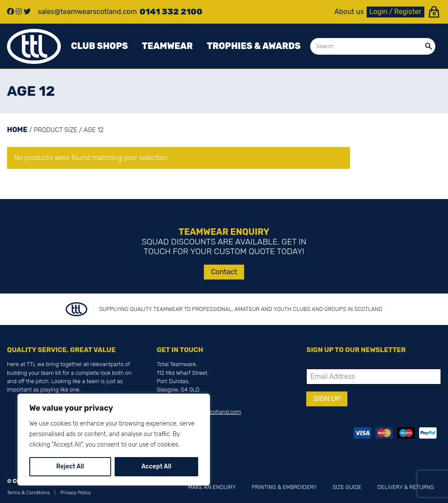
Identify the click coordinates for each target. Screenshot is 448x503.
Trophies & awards (254, 46)
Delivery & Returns (406, 487)
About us (349, 12)
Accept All (156, 466)
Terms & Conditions (28, 493)
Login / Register (395, 12)
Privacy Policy (76, 493)
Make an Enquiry (212, 487)
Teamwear (167, 46)
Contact (224, 272)
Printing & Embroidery (284, 487)
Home (17, 130)
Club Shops (99, 46)
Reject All (70, 466)
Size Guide (347, 487)
